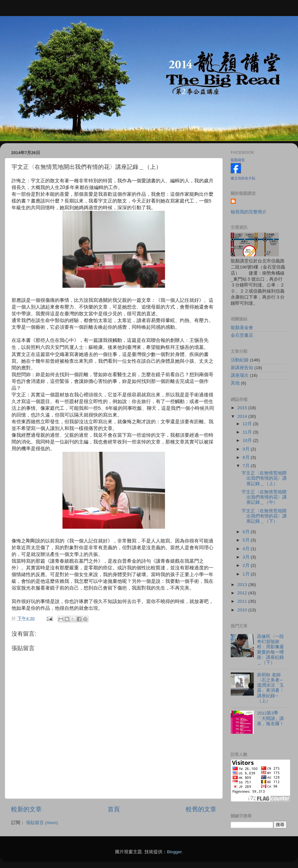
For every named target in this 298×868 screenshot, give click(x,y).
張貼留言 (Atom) (42, 823)
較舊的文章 (201, 809)
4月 (247, 549)
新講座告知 (242, 368)
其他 (235, 383)
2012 (243, 593)
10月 (248, 440)
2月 (247, 565)
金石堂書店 (242, 335)
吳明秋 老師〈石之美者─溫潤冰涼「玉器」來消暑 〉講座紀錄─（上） (271, 688)
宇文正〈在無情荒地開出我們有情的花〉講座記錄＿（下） (264, 516)
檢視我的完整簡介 (249, 212)
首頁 (114, 809)
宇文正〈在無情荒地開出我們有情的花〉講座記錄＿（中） (264, 497)
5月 (247, 540)
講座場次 (240, 375)
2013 (243, 585)
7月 (247, 466)
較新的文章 (26, 809)
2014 (243, 416)
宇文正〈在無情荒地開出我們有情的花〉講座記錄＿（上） (264, 478)
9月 (247, 449)
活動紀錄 (240, 360)
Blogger (174, 852)
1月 (247, 574)
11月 (248, 432)
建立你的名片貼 (243, 178)
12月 (248, 424)
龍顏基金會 (242, 328)
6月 (247, 532)
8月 (247, 457)
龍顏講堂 (238, 160)
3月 (247, 557)
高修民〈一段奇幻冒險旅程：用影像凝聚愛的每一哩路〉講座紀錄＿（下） (270, 649)
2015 (243, 408)
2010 (243, 610)
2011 (243, 601)
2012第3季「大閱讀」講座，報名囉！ (270, 718)
